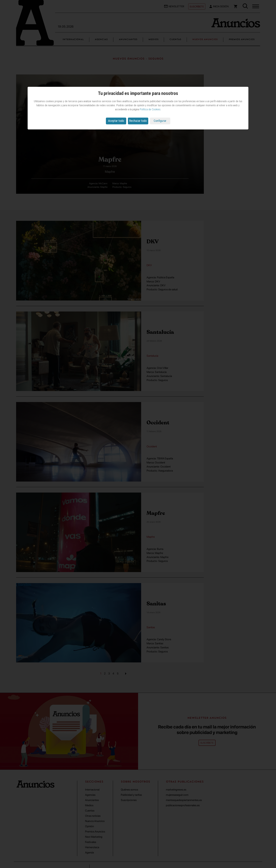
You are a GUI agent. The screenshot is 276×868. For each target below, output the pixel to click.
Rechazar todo (138, 121)
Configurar (160, 121)
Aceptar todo (116, 121)
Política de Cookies (150, 109)
